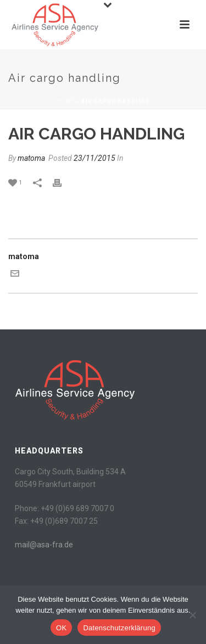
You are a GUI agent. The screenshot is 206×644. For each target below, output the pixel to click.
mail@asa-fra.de (44, 545)
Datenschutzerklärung (119, 628)
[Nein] (192, 615)
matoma (31, 158)
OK (61, 628)
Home (65, 101)
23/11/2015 (94, 158)
